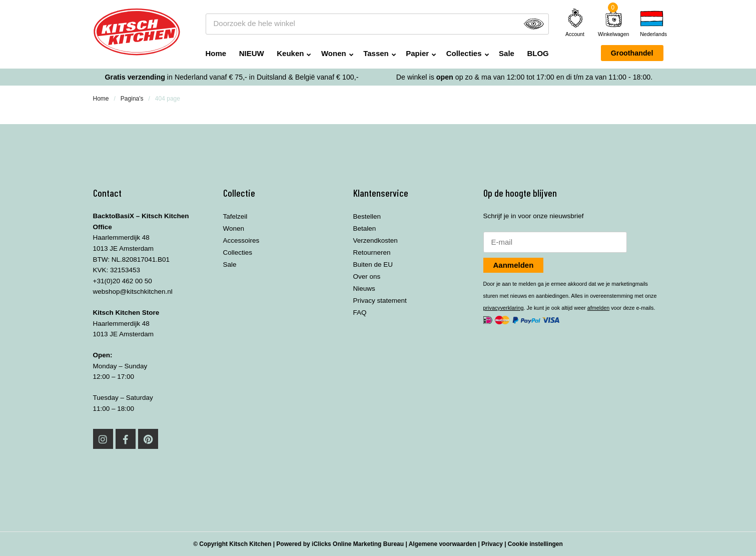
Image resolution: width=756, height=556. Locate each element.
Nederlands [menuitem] (651, 34)
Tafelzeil (235, 216)
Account (575, 23)
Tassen (376, 53)
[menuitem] (651, 24)
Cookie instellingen (535, 544)
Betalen (365, 228)
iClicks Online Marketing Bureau (358, 544)
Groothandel (632, 53)
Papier (417, 53)
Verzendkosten (375, 240)
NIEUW (252, 53)
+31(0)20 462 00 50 (123, 281)
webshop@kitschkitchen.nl (133, 292)
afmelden (598, 308)
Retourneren (372, 252)
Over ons (367, 276)
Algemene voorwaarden (443, 544)
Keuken (290, 53)
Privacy (492, 544)
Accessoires (241, 240)
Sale (507, 53)
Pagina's (132, 99)
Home (216, 53)
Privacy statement (380, 301)
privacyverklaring (504, 308)
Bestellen (367, 216)
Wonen (334, 53)
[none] (651, 24)
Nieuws (364, 289)
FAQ (360, 313)
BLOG (538, 53)
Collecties (464, 53)
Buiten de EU (373, 264)
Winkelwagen (613, 34)
